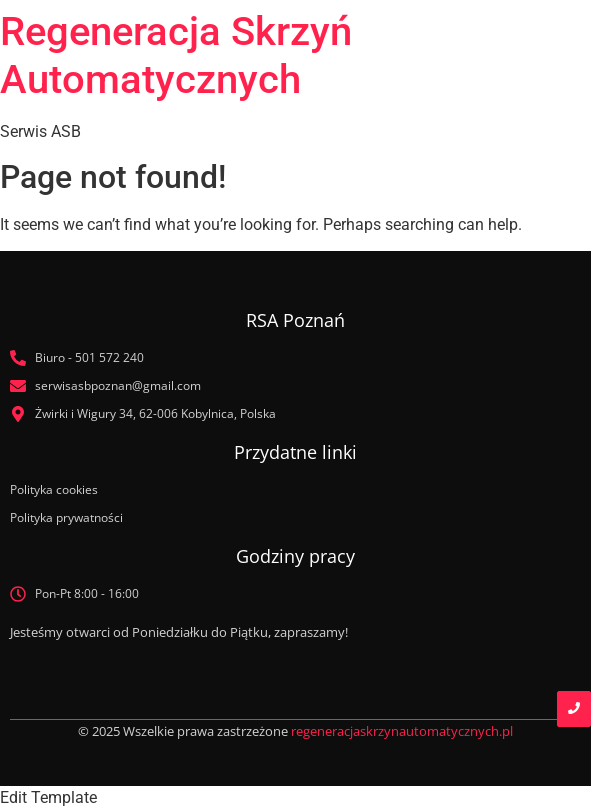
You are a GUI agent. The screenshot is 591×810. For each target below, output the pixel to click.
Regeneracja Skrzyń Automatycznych (176, 55)
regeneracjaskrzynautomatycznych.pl (402, 731)
